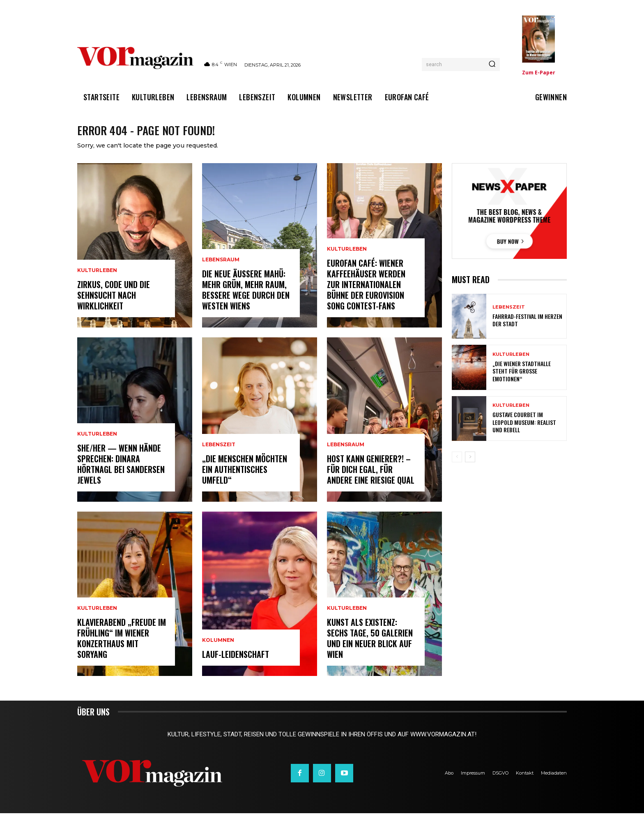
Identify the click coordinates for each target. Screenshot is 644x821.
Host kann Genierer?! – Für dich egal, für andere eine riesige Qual (371, 477)
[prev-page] (457, 465)
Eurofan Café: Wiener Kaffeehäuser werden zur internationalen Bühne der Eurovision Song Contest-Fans (366, 292)
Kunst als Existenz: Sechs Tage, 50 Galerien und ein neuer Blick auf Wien (370, 646)
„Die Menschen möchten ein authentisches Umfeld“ (245, 477)
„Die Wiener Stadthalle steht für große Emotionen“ (522, 379)
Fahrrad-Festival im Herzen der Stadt (527, 328)
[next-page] (470, 465)
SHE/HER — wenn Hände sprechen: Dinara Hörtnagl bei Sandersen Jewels (121, 472)
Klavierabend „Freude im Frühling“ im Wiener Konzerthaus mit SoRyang (122, 646)
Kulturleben (97, 278)
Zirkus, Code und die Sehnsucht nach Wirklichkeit (114, 303)
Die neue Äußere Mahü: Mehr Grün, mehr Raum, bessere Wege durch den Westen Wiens (246, 297)
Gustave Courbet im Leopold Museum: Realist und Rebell (524, 430)
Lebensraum (221, 268)
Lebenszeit (219, 452)
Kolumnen (218, 648)
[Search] (492, 65)
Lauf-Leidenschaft (236, 662)
